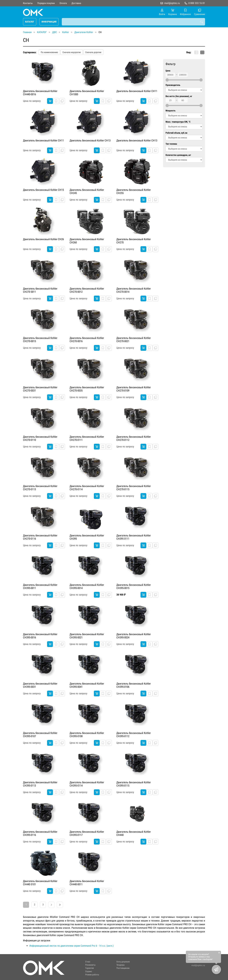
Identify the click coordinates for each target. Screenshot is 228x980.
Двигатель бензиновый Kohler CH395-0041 (87, 685)
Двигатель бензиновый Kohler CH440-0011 (87, 883)
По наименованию (49, 52)
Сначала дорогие (93, 52)
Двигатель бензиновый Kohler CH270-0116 (40, 537)
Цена (168, 71)
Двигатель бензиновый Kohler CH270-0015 (40, 340)
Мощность (171, 111)
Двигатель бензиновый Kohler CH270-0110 (40, 438)
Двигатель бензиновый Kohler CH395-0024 (134, 636)
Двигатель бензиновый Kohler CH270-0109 (134, 389)
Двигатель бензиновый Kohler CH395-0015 (134, 586)
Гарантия (90, 968)
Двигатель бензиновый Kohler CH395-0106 (134, 685)
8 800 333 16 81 (197, 3)
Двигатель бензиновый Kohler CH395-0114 (87, 784)
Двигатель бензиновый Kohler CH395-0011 (40, 586)
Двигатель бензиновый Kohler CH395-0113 (40, 784)
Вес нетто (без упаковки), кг (179, 96)
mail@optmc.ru (172, 3)
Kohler (66, 32)
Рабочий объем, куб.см (176, 133)
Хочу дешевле (123, 962)
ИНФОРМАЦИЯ (49, 22)
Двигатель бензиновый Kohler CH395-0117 (87, 833)
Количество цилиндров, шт (178, 155)
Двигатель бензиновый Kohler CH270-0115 (134, 488)
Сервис (89, 971)
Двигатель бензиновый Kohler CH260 (87, 241)
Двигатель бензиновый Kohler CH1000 (87, 93)
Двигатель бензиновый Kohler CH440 (134, 833)
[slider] (167, 80)
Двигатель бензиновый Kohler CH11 (137, 91)
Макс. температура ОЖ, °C (178, 122)
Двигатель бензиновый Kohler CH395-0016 (40, 636)
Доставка (76, 3)
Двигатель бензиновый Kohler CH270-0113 (40, 488)
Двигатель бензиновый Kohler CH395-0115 (134, 784)
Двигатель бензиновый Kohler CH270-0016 (87, 340)
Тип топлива (171, 144)
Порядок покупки (46, 3)
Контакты (28, 3)
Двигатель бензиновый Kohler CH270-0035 (87, 389)
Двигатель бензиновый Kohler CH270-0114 (87, 488)
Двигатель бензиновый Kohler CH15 (43, 190)
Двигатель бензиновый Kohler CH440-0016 (40, 93)
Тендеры (121, 965)
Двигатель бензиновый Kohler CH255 (134, 191)
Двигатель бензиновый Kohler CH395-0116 (40, 833)
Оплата (63, 3)
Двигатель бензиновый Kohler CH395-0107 (40, 735)
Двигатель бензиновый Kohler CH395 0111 (134, 537)
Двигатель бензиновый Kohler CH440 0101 (40, 883)
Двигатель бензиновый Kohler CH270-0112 (134, 438)
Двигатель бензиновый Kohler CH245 (87, 191)
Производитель (173, 85)
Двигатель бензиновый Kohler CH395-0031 (40, 685)
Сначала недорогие (72, 52)
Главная (27, 32)
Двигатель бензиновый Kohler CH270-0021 (134, 340)
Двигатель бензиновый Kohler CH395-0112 (134, 735)
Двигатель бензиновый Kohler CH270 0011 (40, 290)
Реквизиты (90, 965)
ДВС (55, 32)
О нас (88, 962)
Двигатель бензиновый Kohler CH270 (134, 241)
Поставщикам (123, 968)
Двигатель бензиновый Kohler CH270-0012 (87, 290)
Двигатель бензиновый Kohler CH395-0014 (87, 586)
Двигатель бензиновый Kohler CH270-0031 (40, 389)
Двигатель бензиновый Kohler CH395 (87, 537)
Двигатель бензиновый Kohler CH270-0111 (87, 438)
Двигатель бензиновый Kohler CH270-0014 (134, 290)
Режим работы (92, 975)
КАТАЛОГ (30, 22)
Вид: (189, 52)
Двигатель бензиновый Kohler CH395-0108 (87, 735)
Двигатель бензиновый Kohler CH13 (90, 140)
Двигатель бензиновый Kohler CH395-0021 (87, 636)
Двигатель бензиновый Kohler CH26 (43, 239)
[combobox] (133, 22)
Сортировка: (30, 52)
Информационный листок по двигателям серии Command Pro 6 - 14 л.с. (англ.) (71, 946)
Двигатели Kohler (84, 32)
